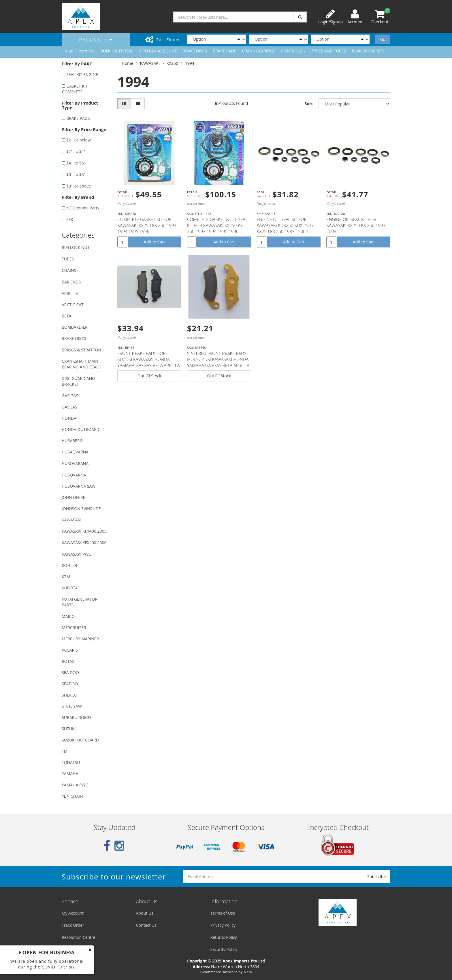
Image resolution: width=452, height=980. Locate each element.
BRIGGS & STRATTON (81, 350)
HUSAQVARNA (75, 452)
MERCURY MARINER (80, 639)
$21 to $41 (76, 151)
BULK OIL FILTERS (117, 51)
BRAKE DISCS (195, 51)
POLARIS (70, 650)
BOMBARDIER (75, 327)
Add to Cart (155, 242)
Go (383, 39)
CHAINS (69, 270)
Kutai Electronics (79, 51)
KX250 (172, 63)
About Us (145, 913)
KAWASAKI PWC (76, 554)
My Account (73, 913)
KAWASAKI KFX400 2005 (84, 531)
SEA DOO (70, 672)
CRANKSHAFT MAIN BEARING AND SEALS (81, 364)
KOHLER (69, 565)
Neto (248, 972)
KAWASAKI (71, 520)
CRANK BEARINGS (259, 51)
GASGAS (69, 407)
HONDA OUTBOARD (81, 429)
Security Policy (224, 949)
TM (65, 751)
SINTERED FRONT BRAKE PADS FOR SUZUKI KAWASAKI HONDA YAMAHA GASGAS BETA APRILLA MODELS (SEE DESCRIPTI (218, 362)
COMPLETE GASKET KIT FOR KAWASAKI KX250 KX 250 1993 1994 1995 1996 (147, 225)
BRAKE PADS (225, 51)
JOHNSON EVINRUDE (81, 509)
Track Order (73, 925)
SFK (70, 219)
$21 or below (79, 140)
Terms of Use (223, 913)
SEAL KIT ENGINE (82, 74)
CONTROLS (293, 51)
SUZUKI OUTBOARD (80, 740)
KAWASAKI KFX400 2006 (84, 543)
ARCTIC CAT (73, 305)
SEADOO (70, 684)
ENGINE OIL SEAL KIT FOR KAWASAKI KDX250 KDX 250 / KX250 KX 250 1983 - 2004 (285, 225)
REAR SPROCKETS (368, 51)
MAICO (68, 616)
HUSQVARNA (74, 475)
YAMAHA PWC (75, 785)
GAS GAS (70, 396)
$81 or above (79, 186)
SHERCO (69, 695)
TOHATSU (71, 762)
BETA (66, 316)
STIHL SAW (72, 706)
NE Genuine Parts (83, 208)
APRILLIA (70, 293)
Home (127, 63)
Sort (309, 104)
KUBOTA (70, 588)
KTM (66, 577)
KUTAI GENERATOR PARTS (80, 602)
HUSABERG (72, 441)
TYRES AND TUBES (329, 51)
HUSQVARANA (75, 463)
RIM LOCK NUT (76, 247)
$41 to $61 (76, 163)
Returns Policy (224, 937)
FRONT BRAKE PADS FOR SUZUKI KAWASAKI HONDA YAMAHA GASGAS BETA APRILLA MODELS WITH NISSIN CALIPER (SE (148, 365)
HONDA (69, 418)
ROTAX (68, 661)
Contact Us (146, 925)
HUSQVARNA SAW (79, 486)
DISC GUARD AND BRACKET (78, 381)
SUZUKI (69, 729)
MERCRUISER (74, 628)
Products (96, 39)
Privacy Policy (223, 925)
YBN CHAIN (72, 796)
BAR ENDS (71, 282)
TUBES (68, 259)
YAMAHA (70, 774)
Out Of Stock (149, 376)
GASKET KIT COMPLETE (75, 89)
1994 (190, 63)
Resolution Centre (79, 937)
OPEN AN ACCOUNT (158, 51)
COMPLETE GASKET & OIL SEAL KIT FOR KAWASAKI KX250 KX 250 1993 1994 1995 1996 (217, 225)
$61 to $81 (76, 174)
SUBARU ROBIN (76, 717)
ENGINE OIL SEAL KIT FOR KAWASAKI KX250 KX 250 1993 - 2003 (357, 225)
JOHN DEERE (73, 497)
